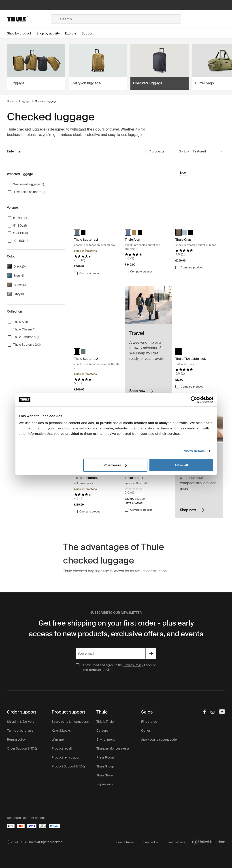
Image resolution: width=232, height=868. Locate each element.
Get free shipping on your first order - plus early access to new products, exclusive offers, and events (116, 628)
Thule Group (105, 766)
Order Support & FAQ (22, 748)
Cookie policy (150, 842)
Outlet (146, 731)
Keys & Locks (61, 731)
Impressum (105, 784)
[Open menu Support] (90, 33)
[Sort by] (208, 151)
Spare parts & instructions (70, 722)
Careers (102, 731)
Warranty (58, 739)
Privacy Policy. (133, 665)
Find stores (149, 722)
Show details (194, 451)
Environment (106, 739)
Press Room (105, 757)
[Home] (29, 19)
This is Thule (105, 722)
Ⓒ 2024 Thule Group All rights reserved (35, 842)
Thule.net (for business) (113, 748)
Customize (115, 465)
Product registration (66, 757)
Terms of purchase (20, 731)
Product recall (62, 748)
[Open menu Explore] (73, 33)
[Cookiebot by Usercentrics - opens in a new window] (194, 399)
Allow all (181, 465)
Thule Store (105, 775)
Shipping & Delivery (21, 722)
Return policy (16, 739)
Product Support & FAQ (68, 766)
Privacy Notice (125, 842)
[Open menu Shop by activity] (51, 33)
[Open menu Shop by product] (22, 33)
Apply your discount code (159, 739)
